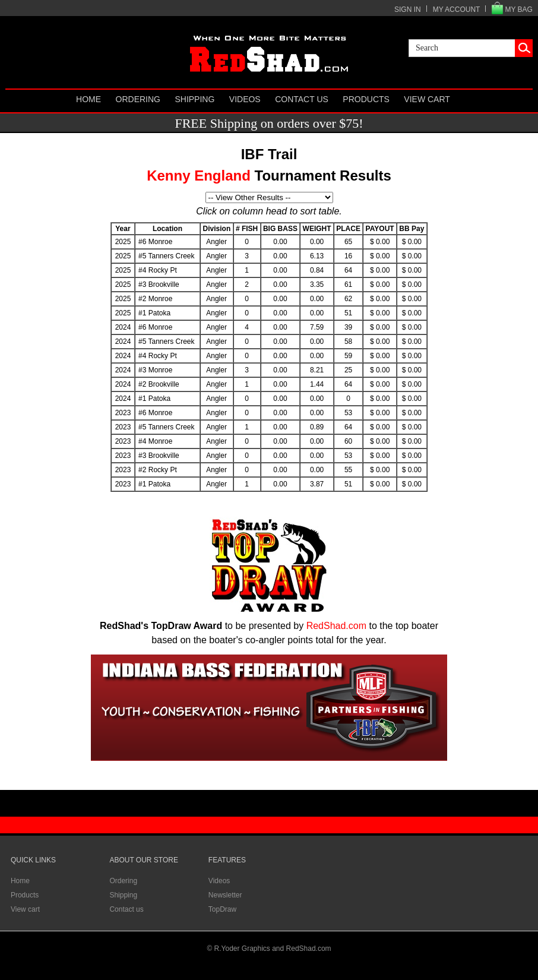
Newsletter (225, 895)
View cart (427, 99)
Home (88, 99)
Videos (245, 99)
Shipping (194, 99)
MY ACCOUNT (457, 10)
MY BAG (518, 10)
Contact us (302, 99)
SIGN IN (408, 10)
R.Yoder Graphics (242, 949)
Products (366, 99)
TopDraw (222, 909)
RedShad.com (336, 626)
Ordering (138, 99)
